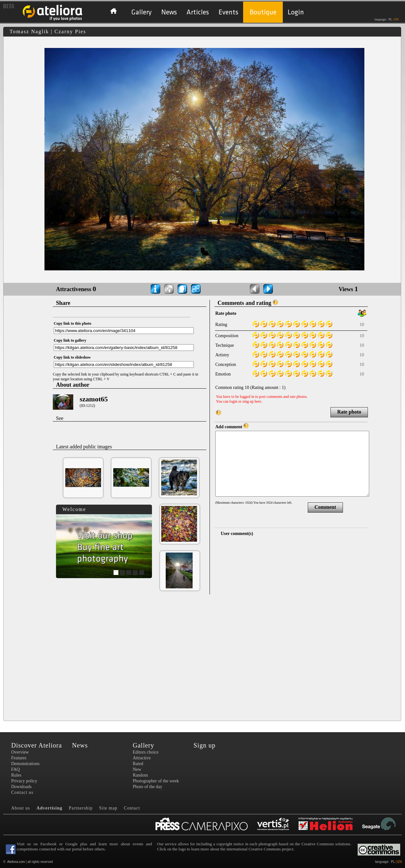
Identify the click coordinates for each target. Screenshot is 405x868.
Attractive (142, 758)
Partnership (81, 808)
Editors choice (146, 752)
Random (140, 775)
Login (296, 12)
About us (21, 808)
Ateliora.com (16, 862)
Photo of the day (147, 787)
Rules (16, 775)
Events (228, 12)
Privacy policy (24, 781)
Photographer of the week (156, 781)
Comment (325, 507)
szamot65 (94, 399)
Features (19, 758)
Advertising (49, 808)
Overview (20, 752)
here (258, 401)
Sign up (205, 745)
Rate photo (349, 412)
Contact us (22, 792)
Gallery (141, 12)
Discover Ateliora (37, 745)
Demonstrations (25, 764)
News (169, 12)
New (137, 769)
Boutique (263, 12)
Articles (198, 12)
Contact (132, 808)
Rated (138, 764)
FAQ (16, 769)
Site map (108, 808)
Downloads (21, 787)
